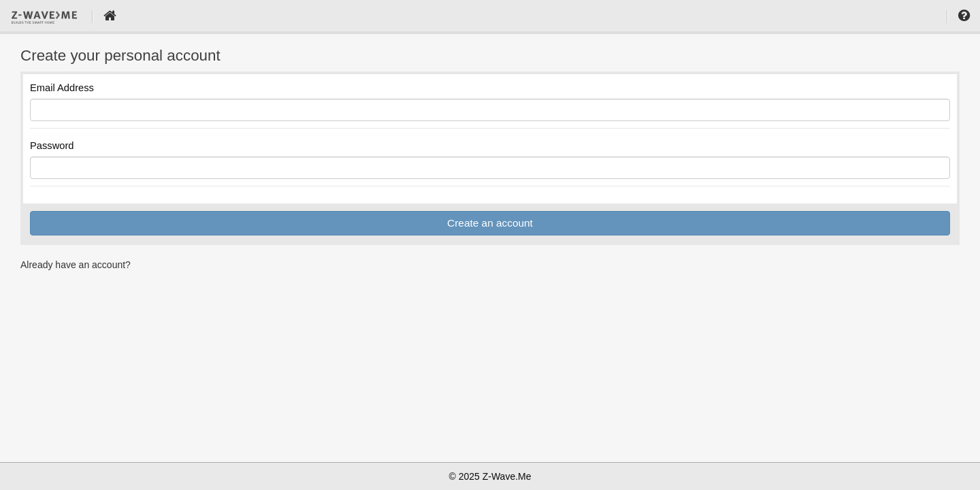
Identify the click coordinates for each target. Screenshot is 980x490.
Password (52, 146)
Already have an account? (76, 265)
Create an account (490, 223)
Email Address (62, 88)
